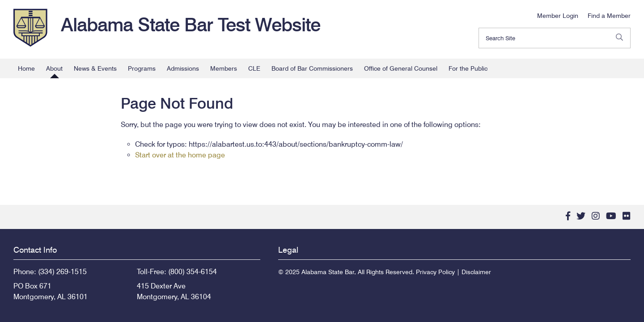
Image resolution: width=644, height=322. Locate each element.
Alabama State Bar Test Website (191, 25)
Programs (142, 68)
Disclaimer (476, 272)
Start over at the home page (180, 155)
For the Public (468, 68)
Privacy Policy (435, 272)
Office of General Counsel (401, 68)
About (54, 68)
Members (224, 68)
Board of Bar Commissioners (312, 68)
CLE (254, 68)
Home (26, 68)
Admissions (183, 68)
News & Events (95, 68)
